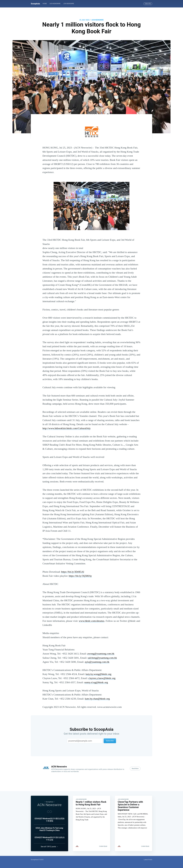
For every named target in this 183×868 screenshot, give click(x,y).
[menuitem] (45, 4)
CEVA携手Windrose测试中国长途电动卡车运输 (49, 839)
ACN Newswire (55, 4)
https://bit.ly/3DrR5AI (73, 572)
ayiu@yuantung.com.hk (97, 662)
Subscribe (148, 4)
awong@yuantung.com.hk (101, 654)
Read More (135, 769)
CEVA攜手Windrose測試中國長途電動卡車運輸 (49, 820)
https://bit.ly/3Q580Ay (80, 576)
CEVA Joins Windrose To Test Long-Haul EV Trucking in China (49, 829)
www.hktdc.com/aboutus (92, 621)
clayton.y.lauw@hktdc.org (102, 678)
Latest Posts (148, 860)
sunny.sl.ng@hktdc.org (96, 682)
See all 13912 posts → (49, 847)
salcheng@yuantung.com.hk (102, 658)
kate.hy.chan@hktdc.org (97, 699)
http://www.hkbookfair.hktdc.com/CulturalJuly (67, 428)
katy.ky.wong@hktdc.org (98, 674)
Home (45, 4)
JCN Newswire (69, 4)
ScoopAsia (35, 4)
